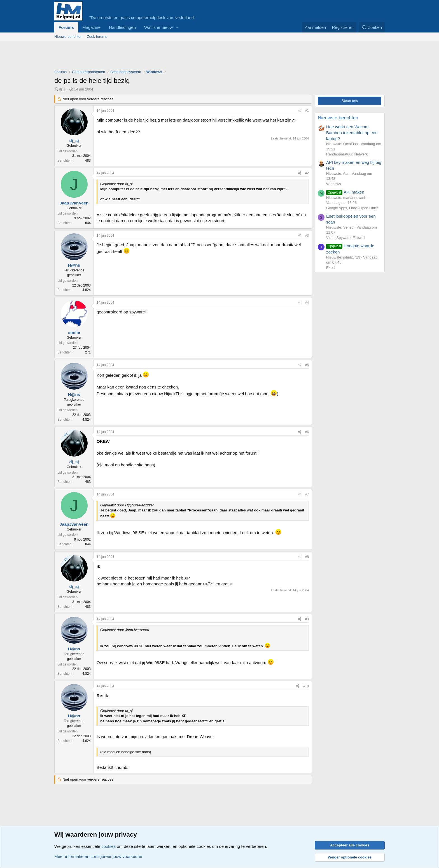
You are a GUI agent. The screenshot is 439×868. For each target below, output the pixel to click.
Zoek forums (97, 37)
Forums (66, 27)
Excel (331, 268)
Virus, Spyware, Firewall (346, 238)
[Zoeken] (372, 27)
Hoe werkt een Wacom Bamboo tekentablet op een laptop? (352, 133)
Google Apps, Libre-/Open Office (352, 208)
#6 (307, 432)
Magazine (91, 27)
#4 (307, 302)
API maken (345, 192)
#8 (307, 557)
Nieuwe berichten (68, 37)
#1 (307, 111)
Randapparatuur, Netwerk (347, 154)
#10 (306, 686)
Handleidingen (122, 27)
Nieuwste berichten (338, 118)
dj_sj (63, 89)
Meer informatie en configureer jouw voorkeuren (99, 856)
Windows (334, 184)
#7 (307, 494)
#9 (307, 619)
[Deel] (300, 111)
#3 (307, 236)
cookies (108, 846)
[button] (177, 27)
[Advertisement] (156, 57)
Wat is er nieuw (158, 27)
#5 (307, 365)
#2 (307, 173)
